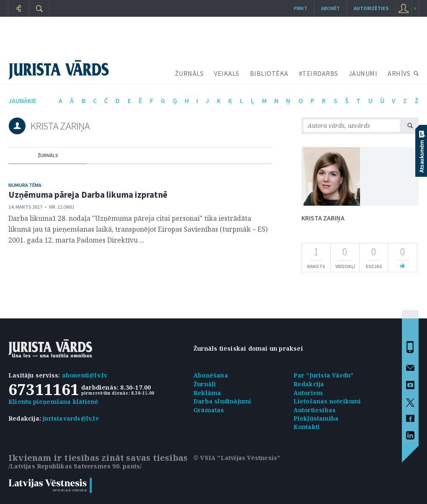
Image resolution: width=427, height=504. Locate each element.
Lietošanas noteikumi (327, 401)
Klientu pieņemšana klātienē (53, 402)
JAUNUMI (363, 73)
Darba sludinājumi (222, 401)
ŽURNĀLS (189, 73)
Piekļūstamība (316, 418)
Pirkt (301, 8)
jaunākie (22, 101)
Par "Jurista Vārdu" (324, 375)
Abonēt (331, 8)
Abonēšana (211, 375)
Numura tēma (25, 185)
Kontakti (307, 427)
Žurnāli (205, 384)
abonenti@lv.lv (85, 375)
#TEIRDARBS (319, 73)
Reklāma (207, 393)
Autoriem (308, 393)
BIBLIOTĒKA (269, 73)
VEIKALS (227, 73)
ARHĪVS (399, 73)
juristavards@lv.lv (71, 418)
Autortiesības (315, 410)
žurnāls (48, 155)
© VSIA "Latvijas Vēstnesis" (237, 458)
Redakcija (309, 384)
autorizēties (371, 8)
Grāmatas (209, 410)
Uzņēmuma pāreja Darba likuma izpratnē (88, 195)
